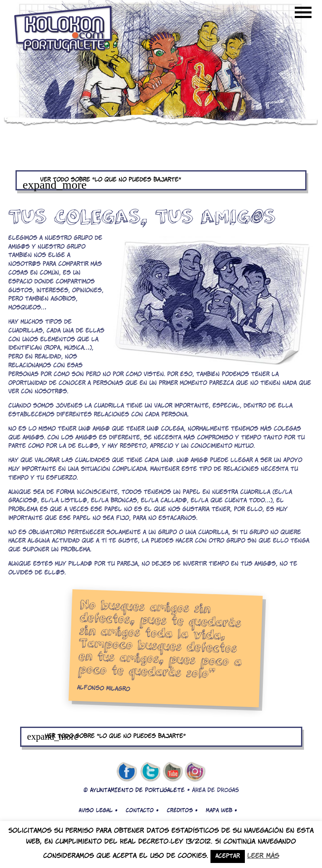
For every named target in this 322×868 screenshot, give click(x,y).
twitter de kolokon (150, 772)
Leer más (263, 856)
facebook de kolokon (127, 772)
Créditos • (182, 811)
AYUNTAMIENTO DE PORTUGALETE (138, 791)
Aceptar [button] (228, 856)
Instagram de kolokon (195, 772)
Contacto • (142, 811)
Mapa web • (221, 811)
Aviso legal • (98, 811)
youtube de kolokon (173, 772)
